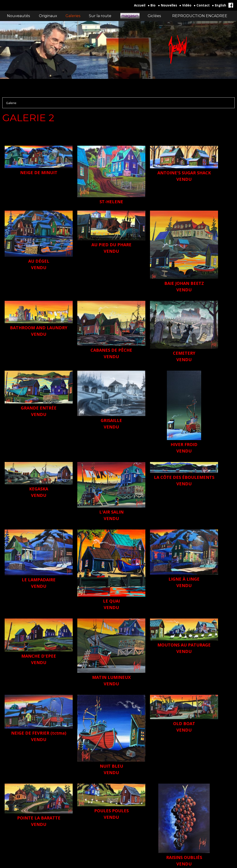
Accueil (140, 5)
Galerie (11, 103)
